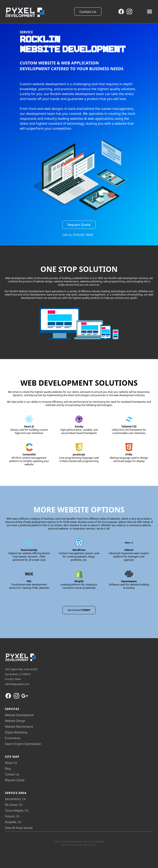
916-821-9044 (13, 679)
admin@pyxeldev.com (17, 684)
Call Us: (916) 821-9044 (78, 235)
